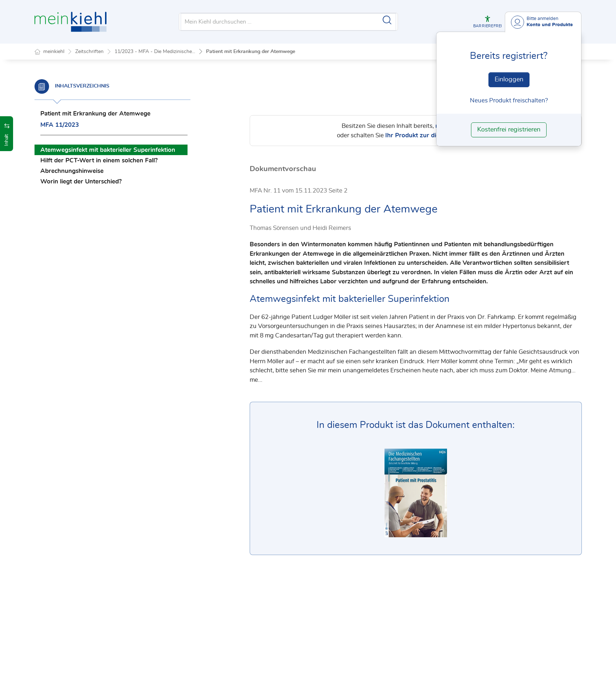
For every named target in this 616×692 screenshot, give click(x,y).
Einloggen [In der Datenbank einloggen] (509, 80)
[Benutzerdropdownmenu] (543, 22)
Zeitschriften (89, 52)
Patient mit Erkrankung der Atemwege (251, 52)
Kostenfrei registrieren (509, 130)
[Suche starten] (387, 20)
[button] (488, 22)
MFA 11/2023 (60, 125)
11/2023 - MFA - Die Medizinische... (155, 52)
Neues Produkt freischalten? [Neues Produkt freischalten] (509, 100)
